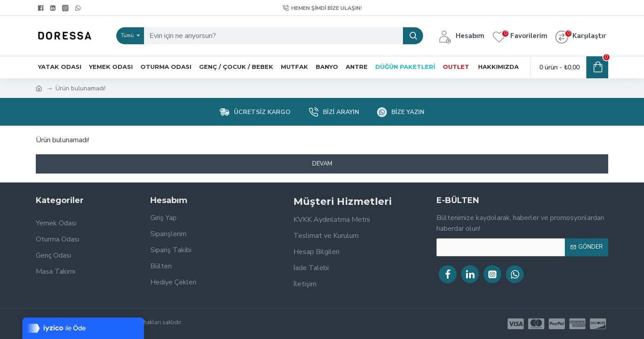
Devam (322, 164)
